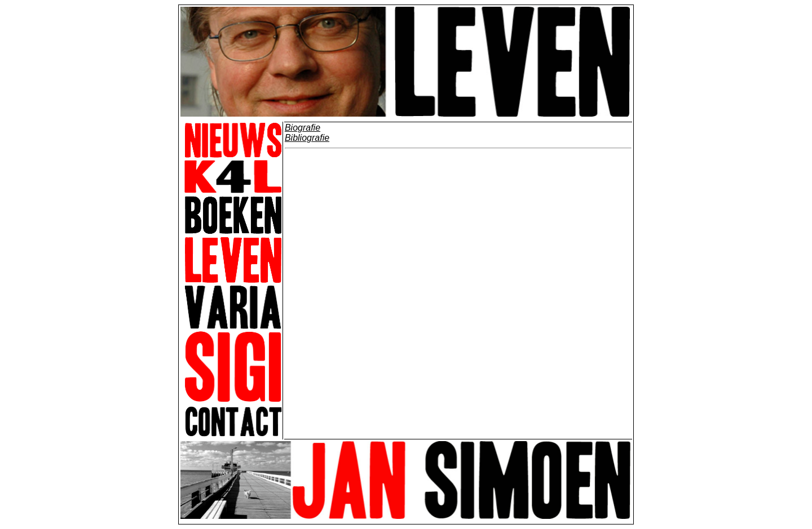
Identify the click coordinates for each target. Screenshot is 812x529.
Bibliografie (307, 138)
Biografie (303, 128)
